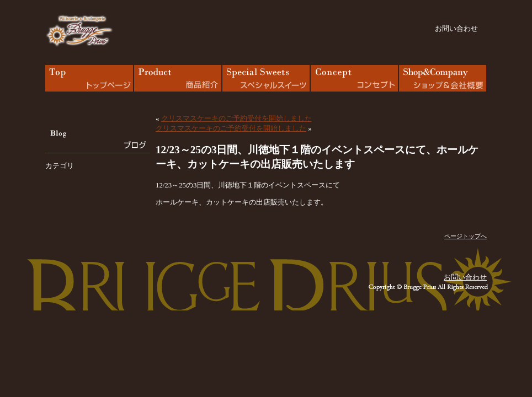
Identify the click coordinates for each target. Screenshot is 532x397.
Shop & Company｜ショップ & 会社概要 (443, 78)
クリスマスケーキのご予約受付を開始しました (236, 119)
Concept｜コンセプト (354, 78)
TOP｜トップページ (89, 78)
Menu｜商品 (178, 78)
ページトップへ (466, 236)
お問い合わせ (456, 29)
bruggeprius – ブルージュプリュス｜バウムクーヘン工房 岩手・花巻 (79, 31)
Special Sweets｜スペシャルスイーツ (266, 78)
